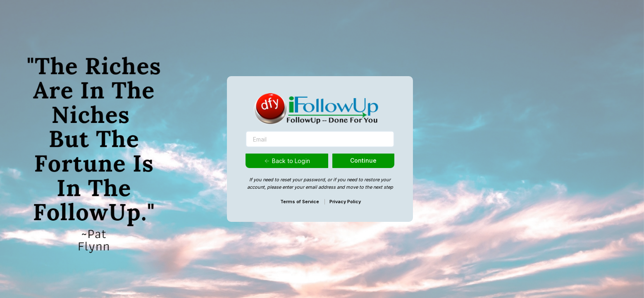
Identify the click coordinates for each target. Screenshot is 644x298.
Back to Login (287, 161)
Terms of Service (300, 202)
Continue (363, 160)
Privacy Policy (345, 202)
